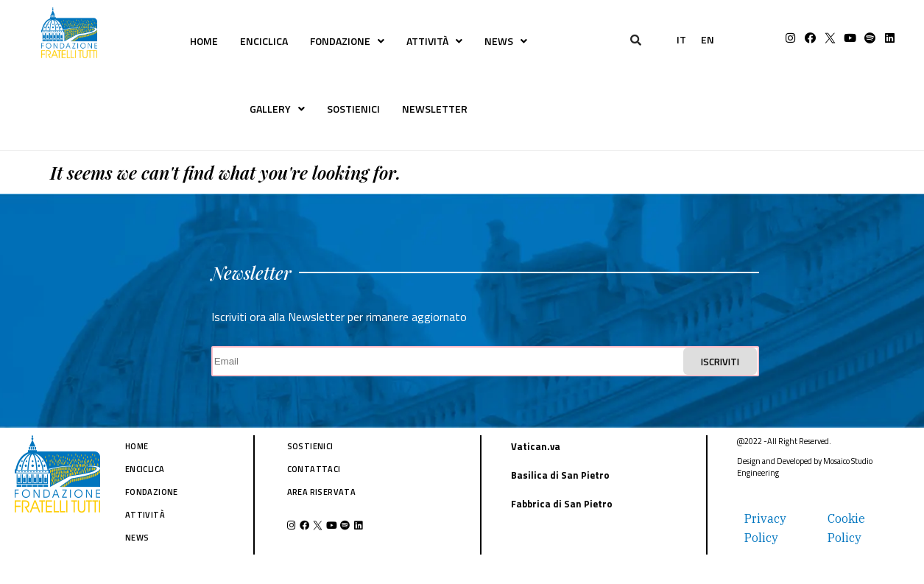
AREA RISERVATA (322, 492)
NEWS (506, 41)
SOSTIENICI (353, 109)
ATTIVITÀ (434, 41)
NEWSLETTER (435, 109)
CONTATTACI (314, 469)
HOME (204, 41)
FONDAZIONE (347, 41)
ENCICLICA (264, 41)
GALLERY (277, 109)
